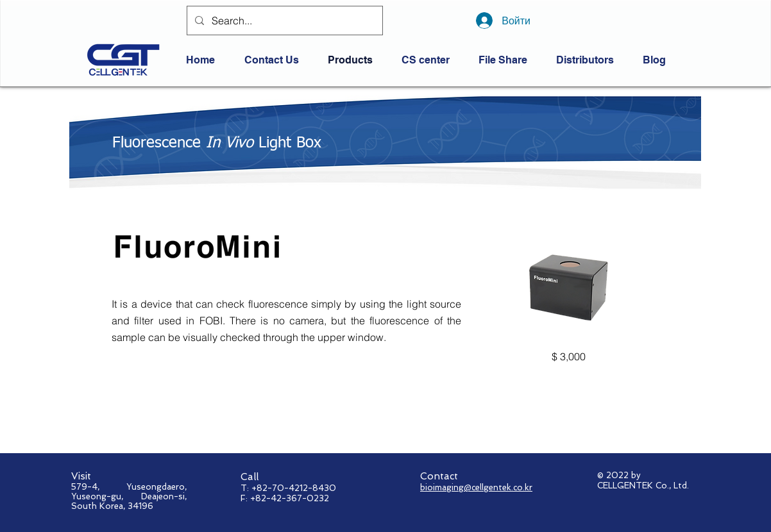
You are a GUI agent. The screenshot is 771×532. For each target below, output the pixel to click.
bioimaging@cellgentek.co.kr (476, 487)
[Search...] (284, 21)
